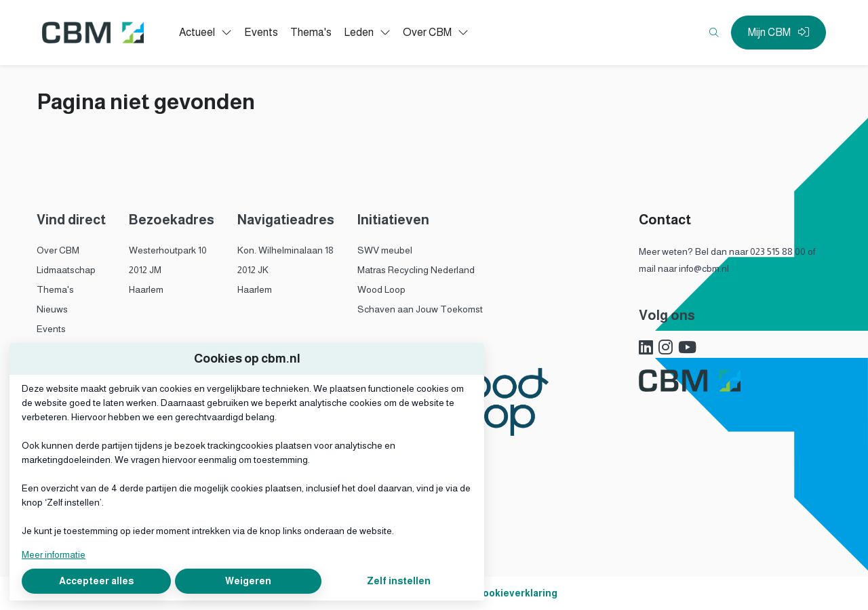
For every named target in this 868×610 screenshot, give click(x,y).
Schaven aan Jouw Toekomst (420, 309)
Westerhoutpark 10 (168, 250)
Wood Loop (381, 289)
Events (51, 329)
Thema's (55, 289)
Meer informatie (54, 554)
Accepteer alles (96, 581)
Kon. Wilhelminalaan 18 (285, 250)
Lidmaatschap (66, 270)
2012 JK (253, 270)
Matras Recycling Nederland (416, 270)
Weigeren (248, 581)
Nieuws (52, 309)
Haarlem (146, 289)
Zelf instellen (399, 581)
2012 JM (145, 270)
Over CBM (58, 250)
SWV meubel (385, 250)
